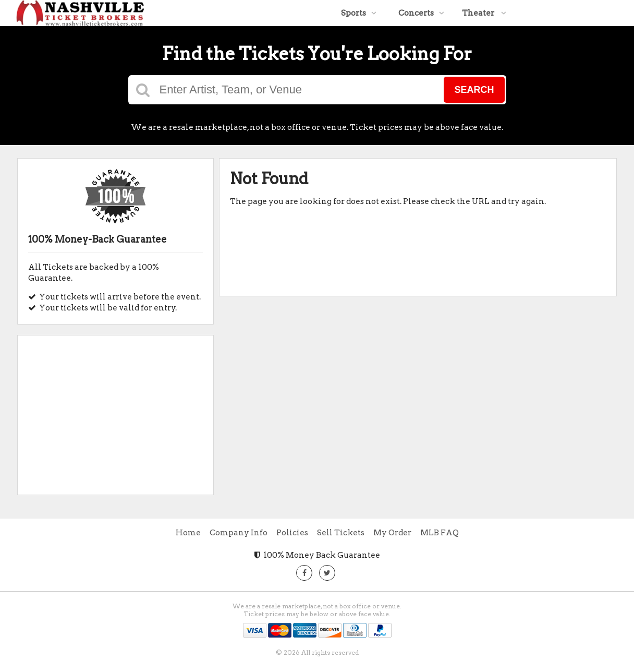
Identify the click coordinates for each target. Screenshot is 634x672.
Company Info (239, 533)
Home (188, 533)
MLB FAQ (440, 533)
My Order (392, 533)
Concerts (421, 13)
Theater (484, 13)
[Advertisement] (115, 411)
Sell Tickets (341, 533)
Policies (292, 533)
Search (474, 90)
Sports (359, 13)
